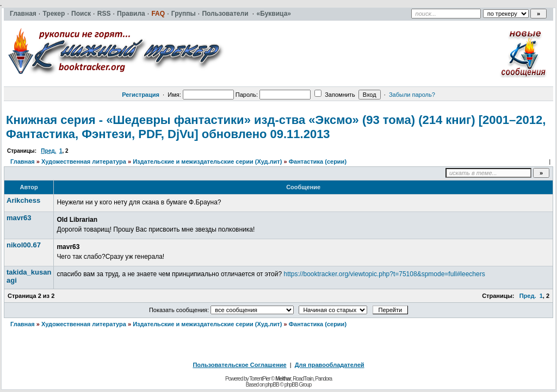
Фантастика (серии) (318, 161)
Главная (23, 161)
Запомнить (335, 95)
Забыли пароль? (412, 95)
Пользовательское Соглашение (239, 365)
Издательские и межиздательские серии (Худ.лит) (207, 161)
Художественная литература (84, 161)
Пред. (48, 151)
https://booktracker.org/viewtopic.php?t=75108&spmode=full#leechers (384, 274)
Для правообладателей (330, 365)
